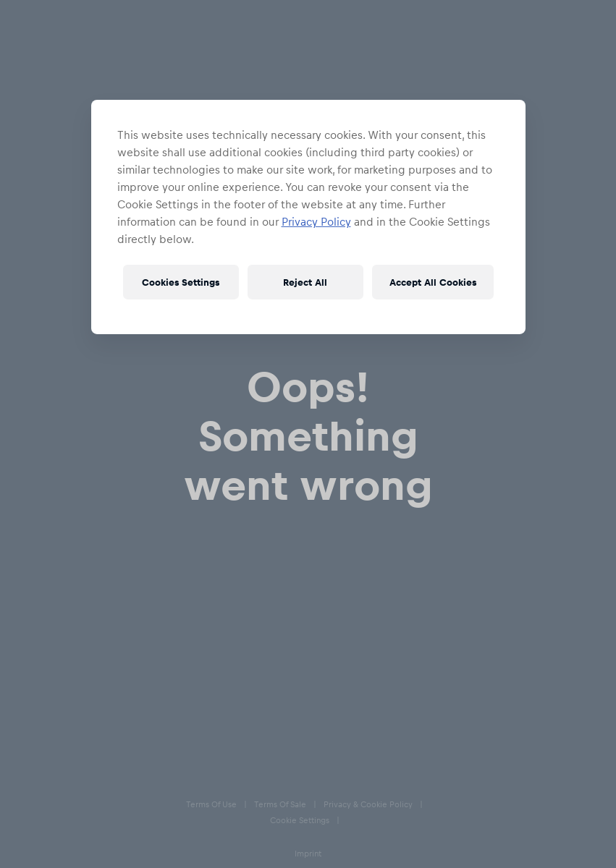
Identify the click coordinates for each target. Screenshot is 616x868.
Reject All (305, 282)
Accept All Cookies (433, 282)
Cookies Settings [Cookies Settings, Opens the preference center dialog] (181, 282)
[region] (308, 217)
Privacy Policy (316, 221)
